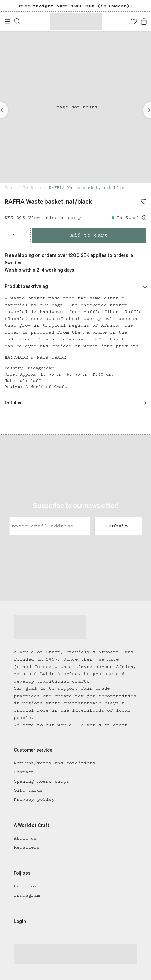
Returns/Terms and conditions (55, 763)
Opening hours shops (41, 781)
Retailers (27, 847)
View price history (55, 218)
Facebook (25, 886)
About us (25, 838)
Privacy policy (34, 800)
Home (10, 188)
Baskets (32, 188)
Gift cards (28, 790)
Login (20, 922)
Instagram (27, 895)
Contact (24, 772)
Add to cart (89, 235)
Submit (118, 526)
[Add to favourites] (144, 202)
